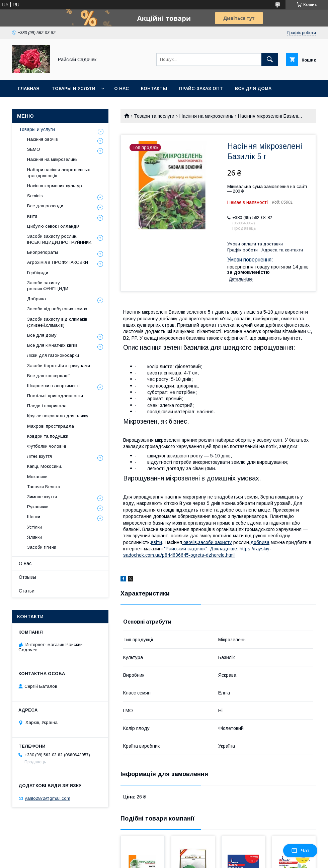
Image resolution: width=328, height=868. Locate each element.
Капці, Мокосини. (45, 466)
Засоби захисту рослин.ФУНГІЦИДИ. (48, 286)
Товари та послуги (154, 116)
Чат (300, 851)
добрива (260, 542)
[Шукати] (270, 60)
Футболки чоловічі (47, 446)
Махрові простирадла (51, 426)
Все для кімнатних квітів (52, 345)
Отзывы (27, 577)
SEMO (34, 149)
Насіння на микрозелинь (206, 116)
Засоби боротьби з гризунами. (59, 366)
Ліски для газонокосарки (53, 355)
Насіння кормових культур (55, 186)
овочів (189, 542)
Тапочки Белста (44, 487)
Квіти (156, 542)
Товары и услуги (73, 88)
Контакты (154, 88)
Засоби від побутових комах (57, 309)
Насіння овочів (43, 139)
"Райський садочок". (186, 549)
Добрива (36, 299)
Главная (29, 88)
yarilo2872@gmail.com (48, 798)
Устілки (34, 527)
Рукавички (38, 507)
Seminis (35, 196)
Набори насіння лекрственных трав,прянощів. (59, 173)
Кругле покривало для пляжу (58, 416)
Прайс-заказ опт (201, 88)
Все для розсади (45, 206)
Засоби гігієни (42, 547)
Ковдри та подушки (48, 436)
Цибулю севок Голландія (53, 226)
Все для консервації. (49, 376)
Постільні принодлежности (55, 396)
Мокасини (37, 477)
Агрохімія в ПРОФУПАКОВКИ (58, 262)
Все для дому (42, 335)
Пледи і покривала (47, 406)
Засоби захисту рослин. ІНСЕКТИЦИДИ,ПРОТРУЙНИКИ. (60, 239)
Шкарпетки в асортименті (53, 386)
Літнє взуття (39, 456)
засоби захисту (215, 542)
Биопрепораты (43, 252)
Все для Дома (253, 88)
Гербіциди (38, 273)
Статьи (27, 591)
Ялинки (34, 537)
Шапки (34, 517)
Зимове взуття (42, 497)
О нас (121, 88)
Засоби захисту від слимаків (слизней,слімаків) (57, 322)
